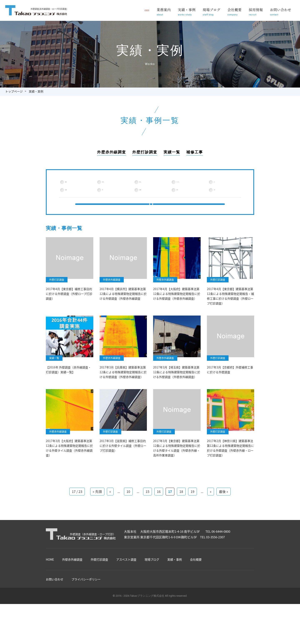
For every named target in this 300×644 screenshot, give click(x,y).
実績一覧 (172, 152)
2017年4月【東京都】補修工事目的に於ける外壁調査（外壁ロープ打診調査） (69, 309)
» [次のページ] (211, 509)
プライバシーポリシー (86, 596)
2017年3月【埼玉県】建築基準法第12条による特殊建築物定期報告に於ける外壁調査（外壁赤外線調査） (177, 388)
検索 (150, 214)
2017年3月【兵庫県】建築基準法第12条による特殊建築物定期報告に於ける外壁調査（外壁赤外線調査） (123, 388)
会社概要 (235, 12)
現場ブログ (212, 12)
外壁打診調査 (145, 152)
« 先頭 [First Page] (97, 509)
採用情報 (256, 12)
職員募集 (132, 11)
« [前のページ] (110, 509)
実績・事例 (187, 12)
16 (159, 509)
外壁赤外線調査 (112, 152)
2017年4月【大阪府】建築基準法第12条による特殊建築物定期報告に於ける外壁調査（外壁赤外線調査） (177, 309)
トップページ (14, 91)
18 (181, 509)
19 (192, 509)
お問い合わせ (281, 12)
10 (128, 509)
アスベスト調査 (126, 577)
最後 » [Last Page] (224, 509)
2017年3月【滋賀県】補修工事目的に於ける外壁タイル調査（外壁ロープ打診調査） (123, 462)
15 (147, 509)
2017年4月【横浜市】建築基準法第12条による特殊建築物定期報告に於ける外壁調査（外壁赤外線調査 (123, 309)
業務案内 (164, 12)
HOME (50, 577)
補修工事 (195, 152)
